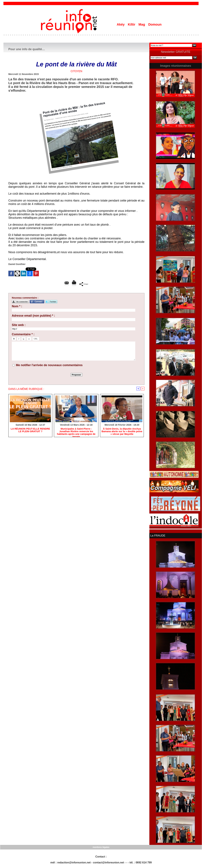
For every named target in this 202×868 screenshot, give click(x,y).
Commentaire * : (23, 334)
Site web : (19, 325)
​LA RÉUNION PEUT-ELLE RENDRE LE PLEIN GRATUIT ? (30, 430)
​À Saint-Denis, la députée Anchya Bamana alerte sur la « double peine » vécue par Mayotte (122, 432)
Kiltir (132, 24)
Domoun (155, 24)
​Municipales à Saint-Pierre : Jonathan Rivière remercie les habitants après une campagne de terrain (76, 432)
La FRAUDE (158, 535)
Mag (142, 24)
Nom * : (17, 306)
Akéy (121, 24)
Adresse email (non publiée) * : (33, 316)
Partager (84, 284)
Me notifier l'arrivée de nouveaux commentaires (49, 365)
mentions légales (101, 847)
